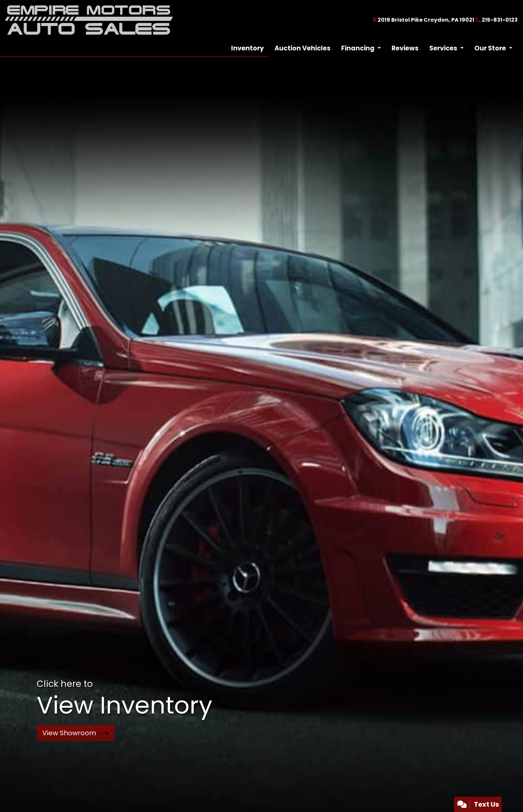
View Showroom (76, 733)
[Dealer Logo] (89, 20)
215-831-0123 (500, 20)
